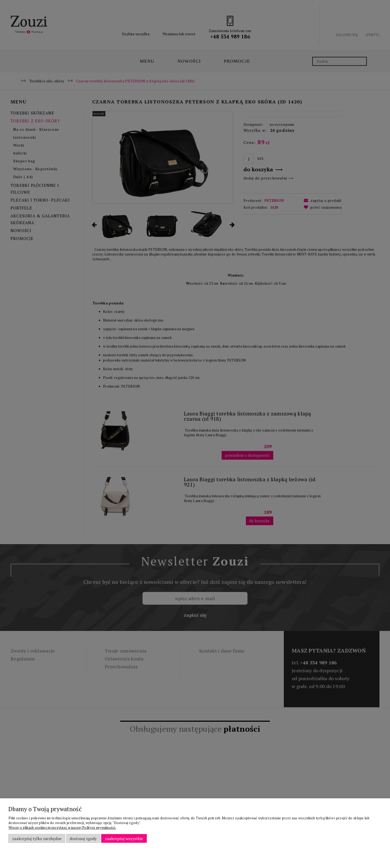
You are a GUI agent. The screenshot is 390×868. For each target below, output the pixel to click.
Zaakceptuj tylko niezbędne (37, 839)
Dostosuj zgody (83, 839)
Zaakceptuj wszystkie (124, 839)
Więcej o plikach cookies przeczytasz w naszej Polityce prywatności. (62, 827)
